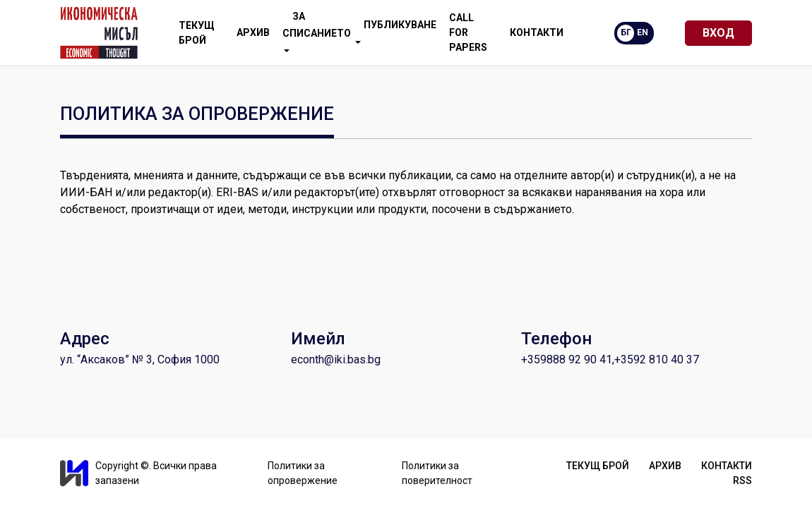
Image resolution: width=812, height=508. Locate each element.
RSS (742, 480)
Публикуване (396, 31)
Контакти (537, 32)
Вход (718, 33)
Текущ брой (196, 33)
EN (643, 32)
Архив (253, 32)
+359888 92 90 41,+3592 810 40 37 (610, 359)
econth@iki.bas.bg (336, 359)
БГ (626, 32)
